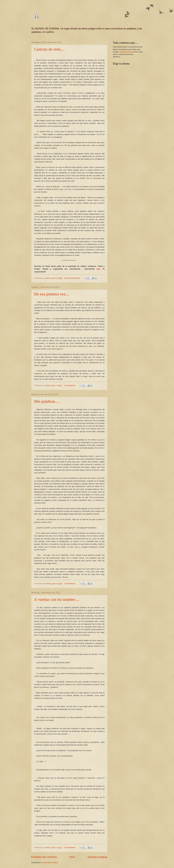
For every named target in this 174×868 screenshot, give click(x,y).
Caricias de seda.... (49, 49)
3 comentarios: (70, 385)
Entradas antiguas (98, 857)
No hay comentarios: (73, 278)
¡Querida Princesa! (127, 52)
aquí (98, 269)
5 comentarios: (70, 847)
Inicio (72, 857)
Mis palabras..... (47, 401)
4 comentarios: (70, 584)
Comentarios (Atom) (50, 863)
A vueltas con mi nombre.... (57, 599)
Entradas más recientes (44, 857)
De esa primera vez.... (52, 294)
